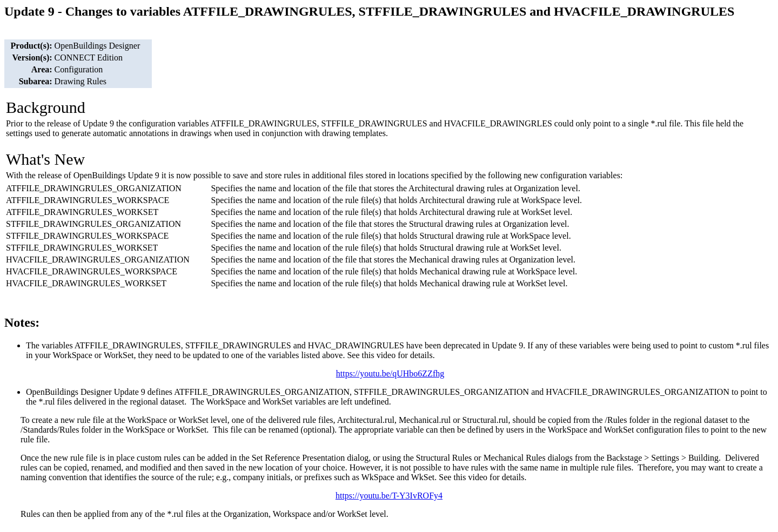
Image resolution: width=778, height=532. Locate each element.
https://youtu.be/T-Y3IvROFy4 (389, 496)
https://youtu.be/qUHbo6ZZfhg (390, 373)
